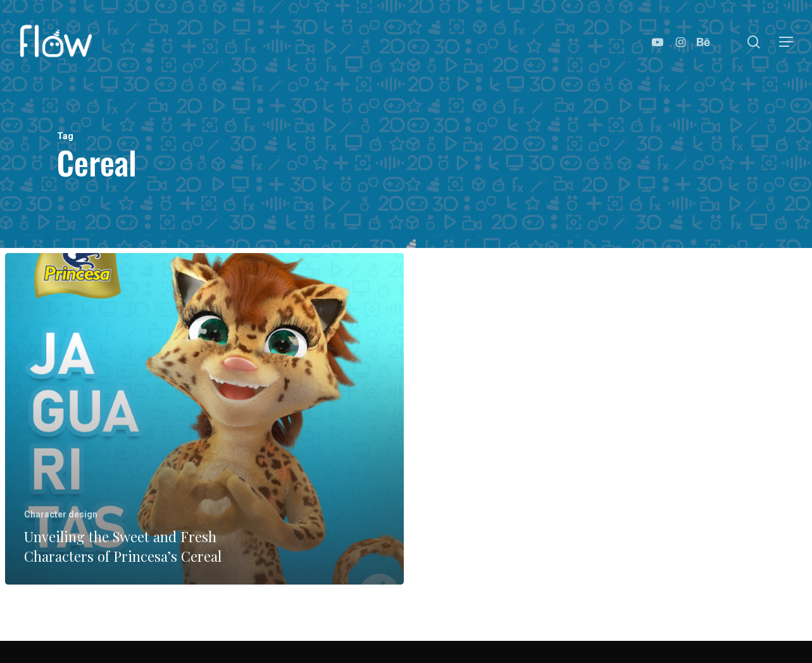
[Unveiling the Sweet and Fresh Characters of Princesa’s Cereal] (204, 419)
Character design (61, 514)
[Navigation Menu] (787, 42)
